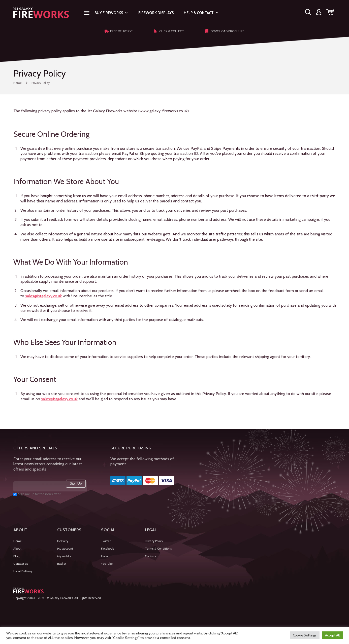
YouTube (107, 564)
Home (18, 83)
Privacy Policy (154, 541)
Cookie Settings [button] (305, 635)
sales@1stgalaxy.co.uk (43, 296)
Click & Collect (169, 31)
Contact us (21, 564)
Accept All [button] (332, 635)
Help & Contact (201, 13)
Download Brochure (225, 31)
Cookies (150, 556)
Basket (62, 564)
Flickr (105, 556)
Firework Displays (156, 13)
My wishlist (65, 556)
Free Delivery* (119, 31)
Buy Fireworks (111, 13)
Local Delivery (23, 571)
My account (65, 548)
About (17, 548)
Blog (16, 556)
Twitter (106, 541)
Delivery (63, 541)
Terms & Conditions (158, 548)
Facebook (107, 548)
